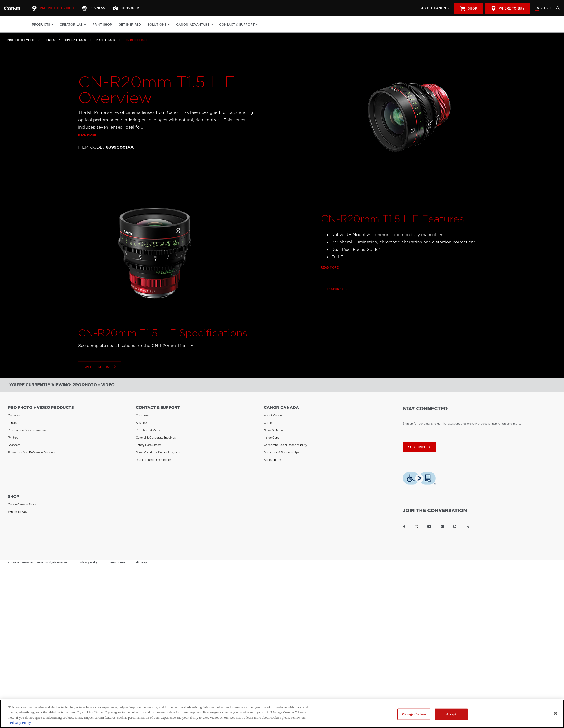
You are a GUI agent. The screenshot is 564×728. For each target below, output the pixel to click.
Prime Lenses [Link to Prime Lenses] (106, 40)
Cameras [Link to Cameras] (14, 415)
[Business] (94, 8)
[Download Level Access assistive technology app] (419, 479)
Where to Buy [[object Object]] (508, 8)
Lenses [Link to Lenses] (50, 40)
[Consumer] (126, 8)
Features (338, 305)
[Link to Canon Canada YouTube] (429, 526)
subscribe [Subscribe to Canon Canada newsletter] (420, 447)
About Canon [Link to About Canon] (273, 415)
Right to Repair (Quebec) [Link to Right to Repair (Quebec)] (153, 459)
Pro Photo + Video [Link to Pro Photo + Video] (21, 40)
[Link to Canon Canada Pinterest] (455, 526)
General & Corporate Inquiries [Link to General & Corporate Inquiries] (156, 437)
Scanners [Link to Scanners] (14, 445)
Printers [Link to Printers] (13, 437)
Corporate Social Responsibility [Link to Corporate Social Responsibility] (285, 445)
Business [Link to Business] (142, 422)
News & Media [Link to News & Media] (273, 430)
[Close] (556, 717)
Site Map (141, 562)
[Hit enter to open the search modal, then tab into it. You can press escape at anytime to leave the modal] (557, 8)
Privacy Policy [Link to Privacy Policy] (89, 562)
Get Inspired (130, 25)
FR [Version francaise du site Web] (546, 8)
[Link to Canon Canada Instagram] (442, 526)
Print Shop (102, 25)
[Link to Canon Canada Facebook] (404, 526)
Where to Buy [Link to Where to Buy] (18, 511)
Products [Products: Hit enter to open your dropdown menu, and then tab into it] (41, 25)
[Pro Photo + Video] (54, 8)
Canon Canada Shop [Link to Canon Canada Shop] (22, 504)
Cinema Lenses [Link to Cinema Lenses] (76, 40)
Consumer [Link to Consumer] (143, 415)
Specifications (100, 382)
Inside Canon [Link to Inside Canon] (272, 437)
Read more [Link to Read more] (87, 135)
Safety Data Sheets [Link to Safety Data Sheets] (149, 445)
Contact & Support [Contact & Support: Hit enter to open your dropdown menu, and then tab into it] (237, 25)
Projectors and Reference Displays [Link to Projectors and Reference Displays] (31, 452)
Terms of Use (117, 562)
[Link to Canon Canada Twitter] (417, 526)
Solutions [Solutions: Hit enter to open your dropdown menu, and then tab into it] (157, 25)
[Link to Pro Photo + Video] (12, 8)
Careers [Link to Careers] (269, 422)
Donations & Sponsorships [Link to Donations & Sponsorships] (281, 452)
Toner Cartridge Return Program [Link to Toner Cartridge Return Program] (158, 452)
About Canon (434, 8)
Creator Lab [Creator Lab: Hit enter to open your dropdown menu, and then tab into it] (71, 25)
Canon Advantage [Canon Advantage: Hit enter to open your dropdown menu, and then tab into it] (193, 25)
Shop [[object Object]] (468, 8)
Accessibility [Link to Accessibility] (272, 459)
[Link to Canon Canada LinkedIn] (467, 526)
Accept (451, 717)
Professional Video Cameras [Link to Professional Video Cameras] (27, 430)
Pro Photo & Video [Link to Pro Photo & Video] (148, 430)
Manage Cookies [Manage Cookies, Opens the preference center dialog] (414, 717)
